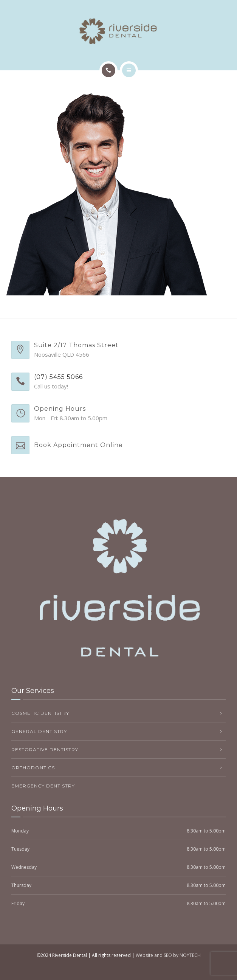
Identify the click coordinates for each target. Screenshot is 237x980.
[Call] (108, 70)
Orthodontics (33, 768)
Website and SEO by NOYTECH (168, 955)
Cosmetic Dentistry (40, 713)
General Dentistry (39, 731)
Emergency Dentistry (43, 786)
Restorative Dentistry (45, 749)
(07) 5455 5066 (58, 377)
